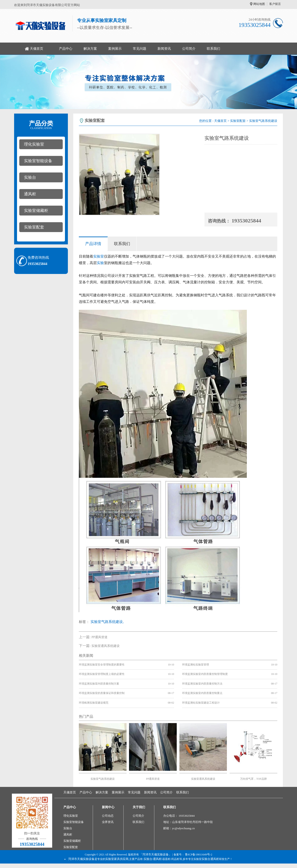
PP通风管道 (99, 637)
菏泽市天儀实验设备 (81, 859)
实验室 (99, 256)
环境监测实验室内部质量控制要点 (202, 693)
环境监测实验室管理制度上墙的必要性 (102, 674)
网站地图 (259, 4)
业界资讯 (108, 822)
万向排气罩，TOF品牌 (253, 779)
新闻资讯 (164, 49)
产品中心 (66, 49)
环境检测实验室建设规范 (94, 703)
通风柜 (30, 194)
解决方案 (90, 49)
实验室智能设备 (38, 161)
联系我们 (213, 49)
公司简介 (189, 49)
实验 (100, 263)
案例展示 (115, 49)
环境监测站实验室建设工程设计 (201, 703)
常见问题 (140, 49)
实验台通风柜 (210, 859)
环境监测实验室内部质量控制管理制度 (205, 674)
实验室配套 (34, 227)
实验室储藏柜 (36, 211)
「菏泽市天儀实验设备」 (156, 854)
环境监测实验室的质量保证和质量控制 (102, 693)
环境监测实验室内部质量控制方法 (202, 684)
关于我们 (139, 807)
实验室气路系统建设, (107, 622)
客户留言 (275, 4)
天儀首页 (37, 49)
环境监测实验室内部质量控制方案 (99, 684)
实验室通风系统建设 (105, 646)
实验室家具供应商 (117, 859)
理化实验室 (34, 144)
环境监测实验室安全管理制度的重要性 (102, 665)
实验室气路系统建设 (103, 779)
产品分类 (41, 125)
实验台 (30, 177)
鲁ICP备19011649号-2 (199, 854)
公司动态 (108, 816)
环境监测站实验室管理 (196, 665)
